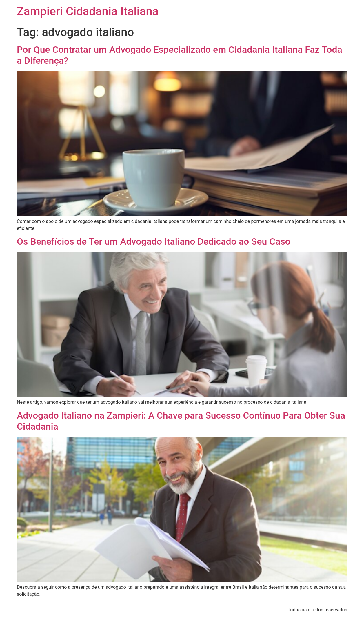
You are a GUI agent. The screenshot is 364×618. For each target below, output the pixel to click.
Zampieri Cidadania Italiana (88, 11)
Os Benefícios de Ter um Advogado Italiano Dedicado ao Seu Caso (154, 241)
